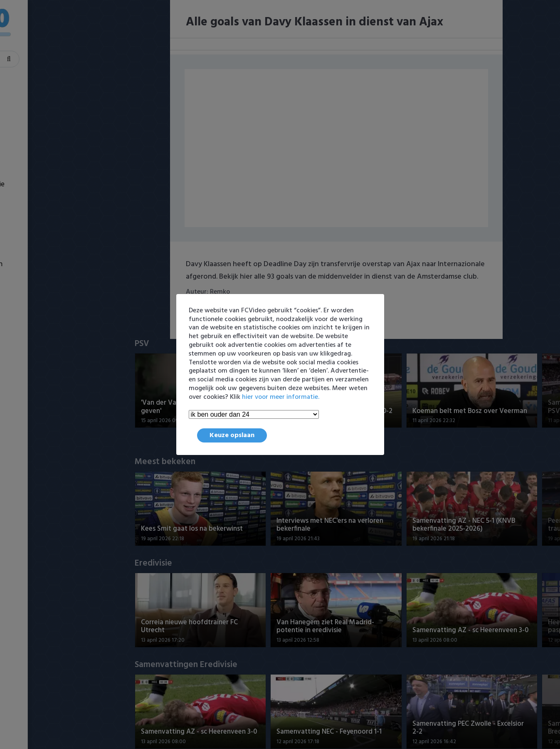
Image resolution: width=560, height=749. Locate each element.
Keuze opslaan (232, 435)
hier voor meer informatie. (281, 397)
